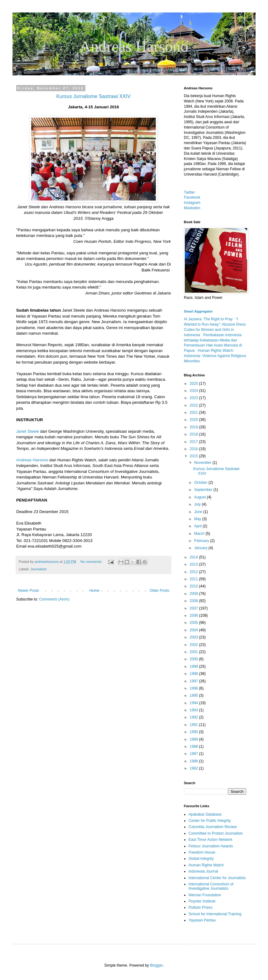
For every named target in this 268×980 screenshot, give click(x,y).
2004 (194, 630)
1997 (194, 681)
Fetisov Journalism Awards (211, 846)
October (201, 483)
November (203, 463)
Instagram (192, 203)
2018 (194, 434)
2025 (194, 384)
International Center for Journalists (217, 878)
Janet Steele (28, 431)
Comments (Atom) (54, 599)
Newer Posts (28, 591)
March (200, 534)
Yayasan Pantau (202, 920)
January (201, 548)
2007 (194, 608)
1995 (194, 695)
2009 (194, 594)
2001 (194, 652)
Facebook (192, 197)
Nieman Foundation (205, 895)
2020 (194, 420)
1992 (194, 717)
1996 (194, 688)
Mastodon (192, 208)
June (199, 512)
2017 (194, 442)
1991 (194, 725)
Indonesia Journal (203, 871)
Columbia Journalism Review (213, 827)
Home (94, 591)
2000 (194, 659)
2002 (194, 645)
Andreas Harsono (32, 460)
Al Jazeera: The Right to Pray (208, 319)
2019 (194, 427)
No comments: (92, 562)
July (198, 504)
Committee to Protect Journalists (215, 833)
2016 (194, 449)
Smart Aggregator (198, 311)
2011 (194, 579)
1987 (194, 754)
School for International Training (215, 914)
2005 (194, 623)
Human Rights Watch (206, 865)
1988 (194, 747)
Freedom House (202, 852)
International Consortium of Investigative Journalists (211, 886)
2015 (194, 456)
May (198, 519)
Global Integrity (201, 859)
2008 (194, 601)
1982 (194, 768)
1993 (194, 710)
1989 (194, 739)
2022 (194, 405)
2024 (194, 391)
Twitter (189, 192)
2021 (194, 412)
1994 (194, 703)
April (198, 526)
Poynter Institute (202, 901)
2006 (194, 615)
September (204, 490)
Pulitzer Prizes (201, 907)
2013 (194, 564)
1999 (194, 667)
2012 (194, 572)
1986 (194, 761)
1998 (194, 674)
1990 (194, 732)
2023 (194, 398)
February (202, 541)
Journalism (39, 569)
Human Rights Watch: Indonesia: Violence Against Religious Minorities (215, 356)
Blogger (156, 965)
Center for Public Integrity (210, 821)
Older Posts (159, 591)
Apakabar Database (205, 814)
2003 (194, 637)
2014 (194, 557)
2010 (194, 586)
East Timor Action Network (211, 840)
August (201, 497)
